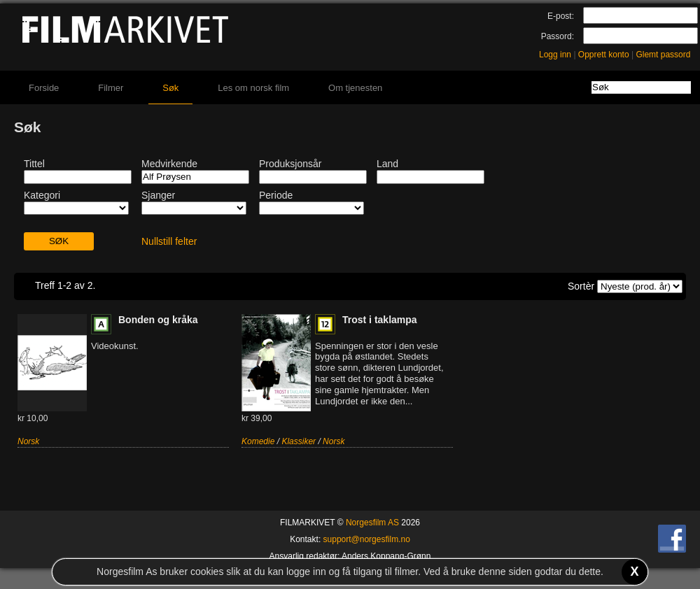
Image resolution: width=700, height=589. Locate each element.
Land (387, 164)
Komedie (258, 441)
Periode (276, 195)
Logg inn (555, 55)
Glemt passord (663, 55)
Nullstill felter (169, 241)
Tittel (34, 164)
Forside (44, 88)
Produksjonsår (290, 164)
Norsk (28, 441)
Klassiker (299, 441)
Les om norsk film (253, 88)
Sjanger (158, 195)
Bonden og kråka (158, 320)
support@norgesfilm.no (367, 539)
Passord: (558, 36)
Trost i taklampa (380, 320)
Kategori (42, 195)
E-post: (561, 16)
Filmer (111, 88)
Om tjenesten (355, 88)
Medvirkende (169, 164)
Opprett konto (604, 55)
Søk (170, 88)
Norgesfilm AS (372, 523)
